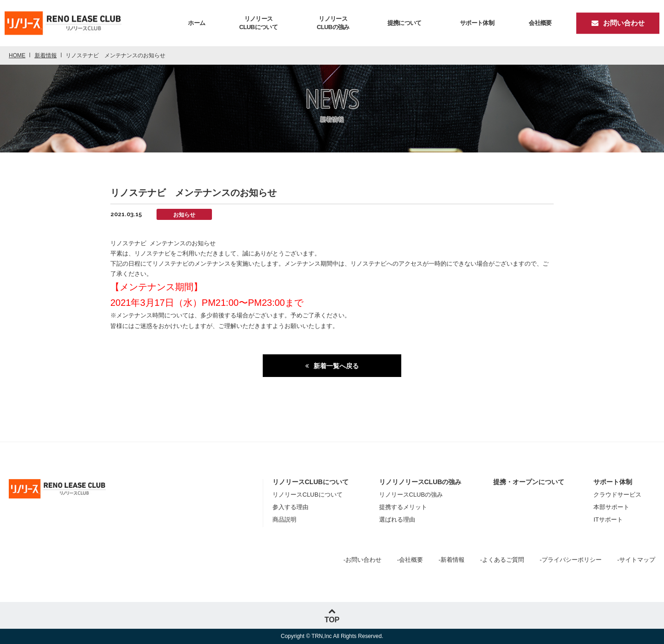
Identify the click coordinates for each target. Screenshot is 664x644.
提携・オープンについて (529, 482)
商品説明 (284, 519)
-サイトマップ (636, 560)
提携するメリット (403, 507)
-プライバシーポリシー (571, 560)
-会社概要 (410, 560)
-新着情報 (452, 560)
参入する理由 (290, 507)
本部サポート (611, 507)
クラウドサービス (617, 495)
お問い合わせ (618, 23)
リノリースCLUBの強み (411, 495)
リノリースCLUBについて (308, 495)
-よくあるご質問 (502, 560)
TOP (332, 615)
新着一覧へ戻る (336, 366)
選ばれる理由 (397, 519)
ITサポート (608, 519)
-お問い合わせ (362, 560)
